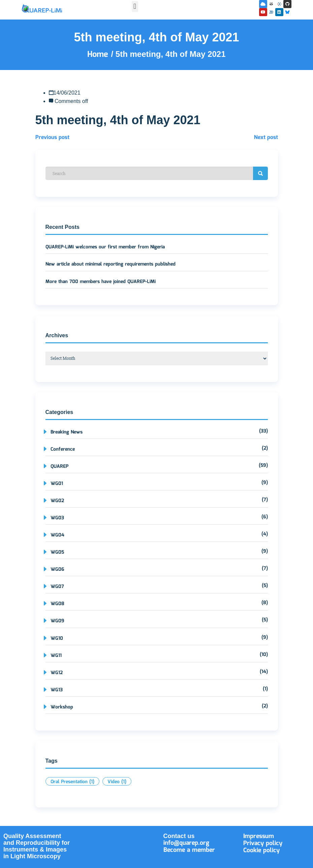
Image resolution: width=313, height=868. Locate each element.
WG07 (57, 587)
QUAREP (59, 466)
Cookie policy (261, 850)
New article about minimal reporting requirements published (111, 264)
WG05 (57, 552)
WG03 (57, 518)
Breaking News (67, 432)
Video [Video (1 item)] (117, 782)
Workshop (62, 707)
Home (99, 55)
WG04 (57, 535)
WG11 (56, 656)
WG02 (57, 501)
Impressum (259, 836)
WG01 (57, 484)
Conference (63, 449)
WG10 (57, 638)
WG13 (57, 690)
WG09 (57, 621)
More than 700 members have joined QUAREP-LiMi (101, 282)
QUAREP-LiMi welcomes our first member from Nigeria (105, 247)
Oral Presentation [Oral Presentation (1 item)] (72, 782)
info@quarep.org (186, 843)
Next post (266, 137)
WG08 (57, 604)
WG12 (57, 673)
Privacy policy (263, 843)
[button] (135, 7)
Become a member (189, 850)
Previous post (52, 137)
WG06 (57, 569)
